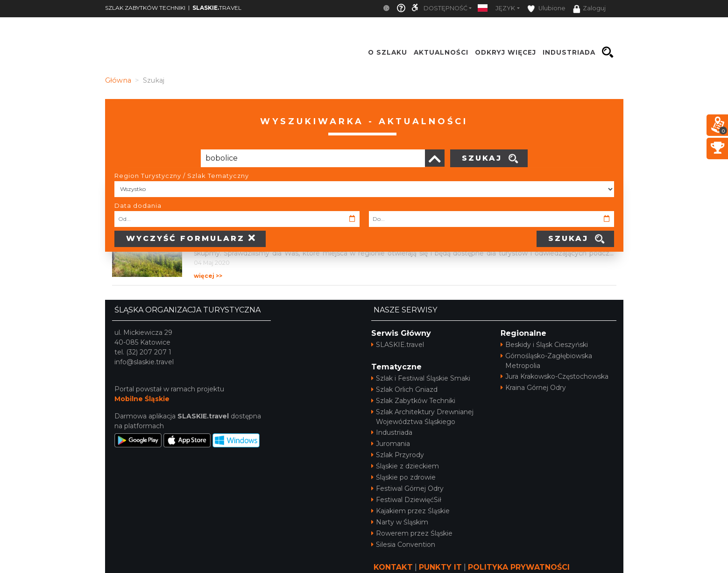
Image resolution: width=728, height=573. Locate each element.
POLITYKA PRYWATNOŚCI (519, 567)
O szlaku (388, 52)
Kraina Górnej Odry (533, 388)
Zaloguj (589, 9)
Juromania (391, 444)
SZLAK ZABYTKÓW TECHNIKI (145, 8)
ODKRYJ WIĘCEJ (505, 52)
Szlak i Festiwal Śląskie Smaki (421, 378)
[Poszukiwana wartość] (313, 158)
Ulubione (546, 9)
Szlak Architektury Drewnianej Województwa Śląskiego (422, 417)
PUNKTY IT (440, 567)
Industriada (392, 432)
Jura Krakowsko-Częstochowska (555, 376)
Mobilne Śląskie (142, 399)
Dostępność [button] (445, 8)
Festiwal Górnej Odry (407, 488)
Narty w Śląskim (400, 522)
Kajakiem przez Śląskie (410, 511)
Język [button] (505, 8)
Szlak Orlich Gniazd (404, 389)
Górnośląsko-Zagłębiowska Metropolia (546, 361)
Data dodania (138, 205)
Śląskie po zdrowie (403, 477)
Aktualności (441, 52)
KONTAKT (393, 567)
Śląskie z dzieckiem (405, 466)
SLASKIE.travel (398, 345)
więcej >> (208, 276)
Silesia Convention (403, 545)
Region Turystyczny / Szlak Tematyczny (182, 176)
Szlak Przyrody (398, 455)
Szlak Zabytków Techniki (413, 401)
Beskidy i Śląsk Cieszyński (544, 345)
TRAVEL (217, 8)
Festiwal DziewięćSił (406, 500)
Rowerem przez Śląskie (412, 533)
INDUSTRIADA (569, 52)
